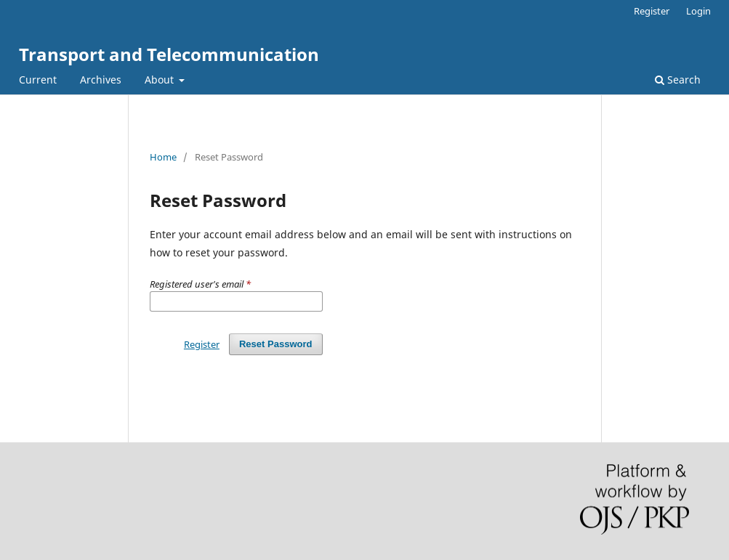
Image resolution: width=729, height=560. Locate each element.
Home (163, 157)
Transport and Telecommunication (169, 54)
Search (678, 80)
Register (652, 11)
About (161, 80)
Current (38, 80)
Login (698, 11)
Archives (101, 80)
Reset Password (276, 344)
